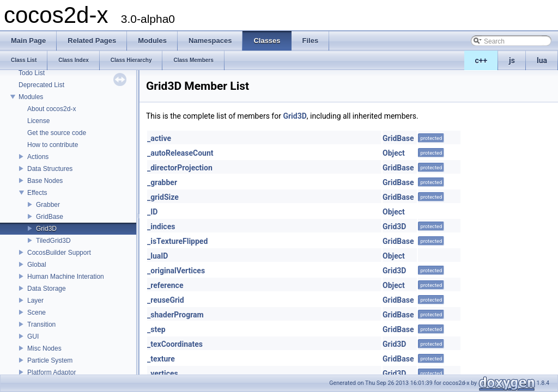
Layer (35, 301)
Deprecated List (41, 85)
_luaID (157, 256)
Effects (37, 193)
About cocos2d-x (51, 109)
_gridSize (163, 197)
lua (542, 60)
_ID (152, 212)
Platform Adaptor (51, 372)
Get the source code (57, 133)
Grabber (48, 205)
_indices (161, 226)
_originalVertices (176, 271)
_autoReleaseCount (180, 153)
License (38, 121)
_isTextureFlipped (177, 241)
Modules (31, 97)
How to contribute (53, 145)
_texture (161, 359)
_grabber (162, 182)
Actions (38, 157)
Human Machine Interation (66, 277)
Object (394, 153)
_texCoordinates (175, 344)
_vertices (163, 373)
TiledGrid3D (53, 241)
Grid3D (46, 229)
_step (156, 329)
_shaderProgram (175, 315)
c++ (481, 60)
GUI (33, 336)
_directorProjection (180, 168)
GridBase (50, 217)
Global (37, 265)
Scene (37, 313)
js (512, 60)
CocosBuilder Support (59, 253)
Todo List (32, 73)
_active (159, 138)
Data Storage (47, 289)
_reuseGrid (166, 300)
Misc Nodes (44, 348)
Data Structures (50, 169)
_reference (165, 285)
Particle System (50, 360)
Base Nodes (45, 181)
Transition (41, 324)
